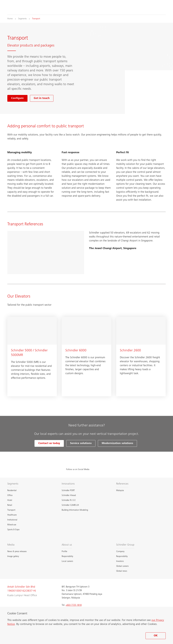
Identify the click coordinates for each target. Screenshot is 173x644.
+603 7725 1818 (74, 605)
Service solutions (81, 443)
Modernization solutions (117, 443)
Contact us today (49, 443)
